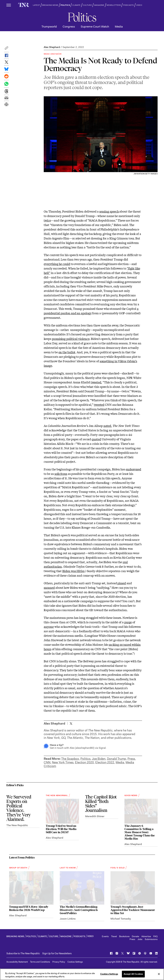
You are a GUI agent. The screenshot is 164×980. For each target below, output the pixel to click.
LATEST (36, 5)
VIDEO (139, 5)
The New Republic (17, 825)
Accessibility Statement (17, 962)
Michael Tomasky (121, 919)
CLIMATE (76, 5)
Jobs (140, 939)
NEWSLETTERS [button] (114, 5)
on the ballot (67, 352)
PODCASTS (129, 5)
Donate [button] (135, 936)
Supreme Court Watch (95, 27)
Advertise (146, 936)
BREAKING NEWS (50, 5)
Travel (114, 936)
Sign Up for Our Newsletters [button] (57, 953)
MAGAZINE (99, 5)
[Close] (159, 974)
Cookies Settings (75, 962)
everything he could (57, 264)
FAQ (155, 936)
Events (105, 936)
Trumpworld (49, 27)
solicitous (61, 474)
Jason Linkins (68, 919)
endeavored (133, 469)
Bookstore (124, 936)
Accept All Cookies (133, 974)
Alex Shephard (52, 47)
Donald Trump (117, 759)
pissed (122, 583)
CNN (47, 762)
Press (131, 759)
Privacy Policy (59, 962)
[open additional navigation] (9, 5)
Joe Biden (99, 759)
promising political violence (71, 339)
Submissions (151, 939)
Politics (85, 759)
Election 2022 (105, 762)
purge (128, 622)
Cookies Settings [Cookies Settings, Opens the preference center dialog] (109, 974)
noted (107, 426)
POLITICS (65, 5)
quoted (96, 439)
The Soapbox (70, 759)
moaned (49, 587)
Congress (69, 27)
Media (119, 27)
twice (47, 220)
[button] (6, 49)
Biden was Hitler (73, 571)
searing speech (109, 211)
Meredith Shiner (95, 816)
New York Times (63, 762)
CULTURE (87, 5)
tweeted (96, 382)
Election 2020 (84, 762)
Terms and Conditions (40, 962)
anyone (49, 627)
